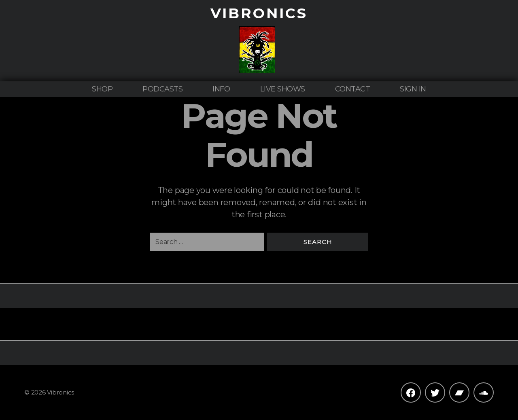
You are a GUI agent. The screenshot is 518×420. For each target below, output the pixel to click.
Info (221, 89)
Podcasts (162, 89)
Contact (353, 89)
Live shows (283, 89)
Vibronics (259, 13)
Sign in (413, 89)
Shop (102, 89)
